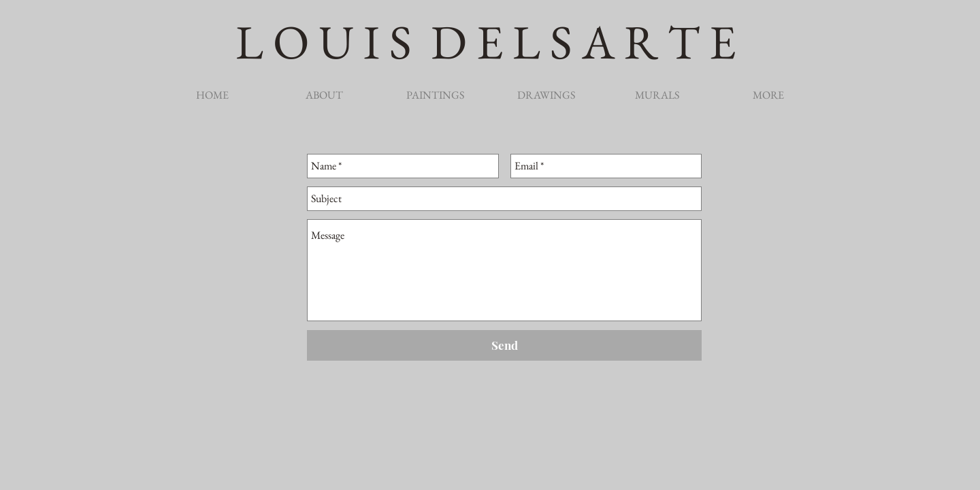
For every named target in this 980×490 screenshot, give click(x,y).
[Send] (504, 345)
